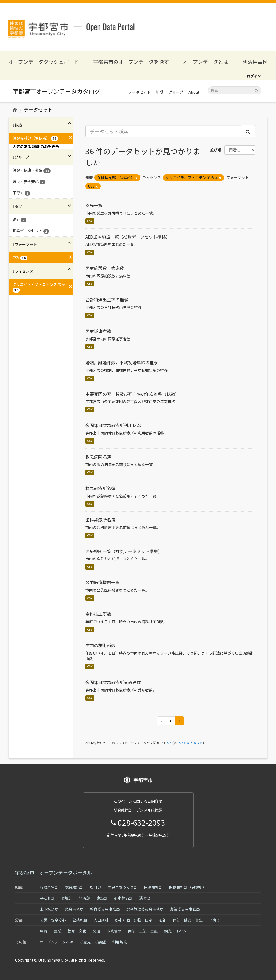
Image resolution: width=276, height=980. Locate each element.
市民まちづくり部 (123, 887)
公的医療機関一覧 (102, 582)
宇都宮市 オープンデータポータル (54, 872)
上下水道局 (49, 909)
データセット (140, 92)
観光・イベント (177, 931)
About (194, 92)
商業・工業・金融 (143, 931)
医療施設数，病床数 (105, 268)
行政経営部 (49, 887)
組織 (160, 92)
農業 (57, 931)
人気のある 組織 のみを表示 (36, 147)
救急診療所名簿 (100, 488)
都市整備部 (123, 898)
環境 (44, 931)
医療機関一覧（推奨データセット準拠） (124, 551)
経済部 (84, 898)
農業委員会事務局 (185, 909)
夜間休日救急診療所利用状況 (113, 425)
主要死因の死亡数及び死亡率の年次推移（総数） (132, 394)
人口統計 (101, 920)
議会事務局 (74, 909)
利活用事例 (255, 62)
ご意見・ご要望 (93, 942)
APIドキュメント (191, 743)
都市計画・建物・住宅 (134, 920)
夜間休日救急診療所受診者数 (113, 682)
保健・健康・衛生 (188, 920)
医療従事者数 (98, 331)
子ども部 (47, 898)
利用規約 (120, 942)
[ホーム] (15, 109)
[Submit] (256, 90)
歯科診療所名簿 (100, 520)
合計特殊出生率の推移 (107, 299)
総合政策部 (74, 887)
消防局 (145, 898)
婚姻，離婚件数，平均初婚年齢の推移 (122, 362)
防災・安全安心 (53, 920)
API (169, 743)
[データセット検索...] (163, 131)
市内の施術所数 (100, 645)
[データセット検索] (235, 90)
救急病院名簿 (98, 457)
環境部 (67, 898)
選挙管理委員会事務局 (145, 909)
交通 (96, 931)
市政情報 (114, 931)
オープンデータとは (206, 62)
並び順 (216, 150)
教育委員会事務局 (105, 909)
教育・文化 (77, 931)
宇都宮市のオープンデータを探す (131, 62)
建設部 (102, 898)
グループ (176, 92)
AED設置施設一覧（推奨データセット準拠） (128, 237)
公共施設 (80, 920)
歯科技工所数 (98, 614)
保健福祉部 (153, 887)
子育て (215, 920)
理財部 (96, 887)
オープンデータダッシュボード (44, 62)
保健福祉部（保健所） (188, 887)
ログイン (254, 76)
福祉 (163, 920)
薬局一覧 (94, 205)
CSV (90, 221)
